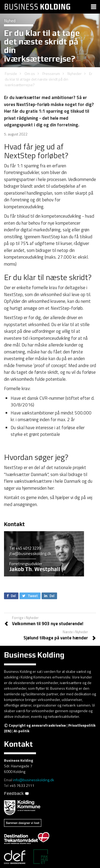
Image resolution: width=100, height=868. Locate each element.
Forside (11, 73)
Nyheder (75, 73)
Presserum (51, 73)
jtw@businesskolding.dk (30, 554)
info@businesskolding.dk (34, 780)
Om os (30, 73)
